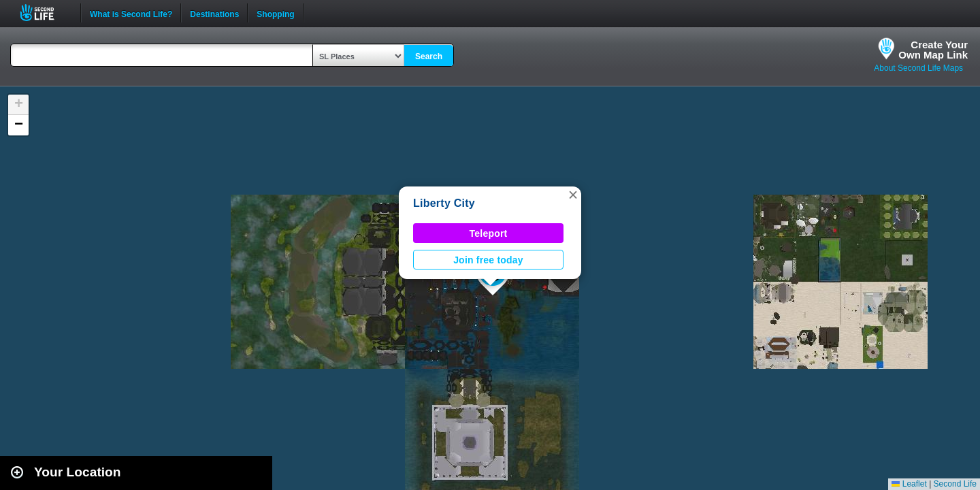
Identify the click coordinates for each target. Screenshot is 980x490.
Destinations (214, 13)
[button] (573, 195)
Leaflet (909, 484)
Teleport (489, 233)
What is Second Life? (131, 13)
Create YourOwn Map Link (933, 50)
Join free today (488, 260)
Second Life (45, 13)
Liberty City (444, 203)
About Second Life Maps (918, 68)
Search (429, 56)
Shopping (275, 13)
